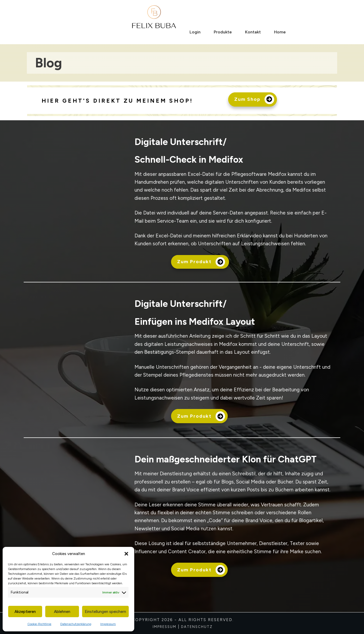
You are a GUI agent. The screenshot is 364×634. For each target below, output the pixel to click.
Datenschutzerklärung (76, 624)
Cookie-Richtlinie (39, 624)
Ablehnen (62, 612)
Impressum (108, 624)
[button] (126, 554)
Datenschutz (197, 627)
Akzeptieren (25, 612)
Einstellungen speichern (105, 612)
